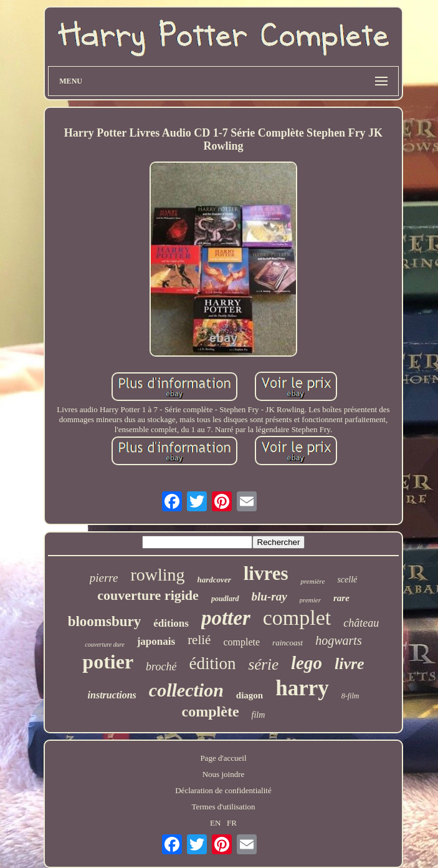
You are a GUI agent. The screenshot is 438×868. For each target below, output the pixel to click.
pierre (104, 578)
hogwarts (338, 640)
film (259, 715)
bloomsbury (105, 621)
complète (211, 711)
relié (199, 640)
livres (266, 573)
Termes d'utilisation (223, 807)
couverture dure (104, 644)
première (312, 581)
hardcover (214, 580)
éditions (171, 623)
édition (212, 663)
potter (226, 618)
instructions (112, 695)
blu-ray (269, 596)
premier (310, 600)
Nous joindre (224, 774)
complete (241, 642)
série (263, 664)
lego (307, 663)
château (361, 623)
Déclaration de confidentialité (223, 790)
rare (341, 598)
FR (232, 823)
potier (108, 662)
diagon (250, 695)
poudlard (225, 599)
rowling (157, 575)
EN (215, 823)
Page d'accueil (223, 758)
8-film (350, 696)
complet (297, 618)
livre (350, 664)
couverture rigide (148, 595)
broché (161, 667)
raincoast (288, 643)
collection (186, 690)
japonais (156, 641)
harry (302, 688)
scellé (347, 580)
